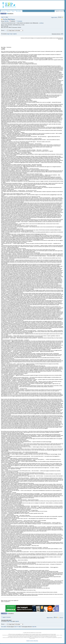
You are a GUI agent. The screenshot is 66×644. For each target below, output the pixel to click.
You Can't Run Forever (9, 19)
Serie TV (3, 17)
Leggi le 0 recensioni (6, 617)
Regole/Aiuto (19, 11)
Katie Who (7, 21)
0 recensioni (19, 21)
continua (41, 23)
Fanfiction (3, 11)
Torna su (61, 618)
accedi (61, 11)
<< (6, 31)
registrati (15, 34)
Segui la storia (54, 17)
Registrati (57, 11)
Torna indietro (4, 627)
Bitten (7, 17)
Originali (9, 11)
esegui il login (10, 34)
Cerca (13, 11)
